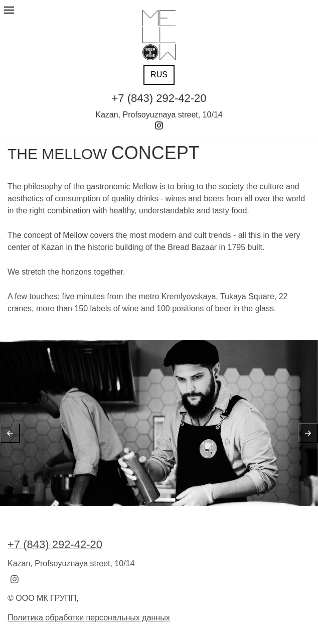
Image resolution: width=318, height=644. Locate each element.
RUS (159, 75)
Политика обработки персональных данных (89, 618)
